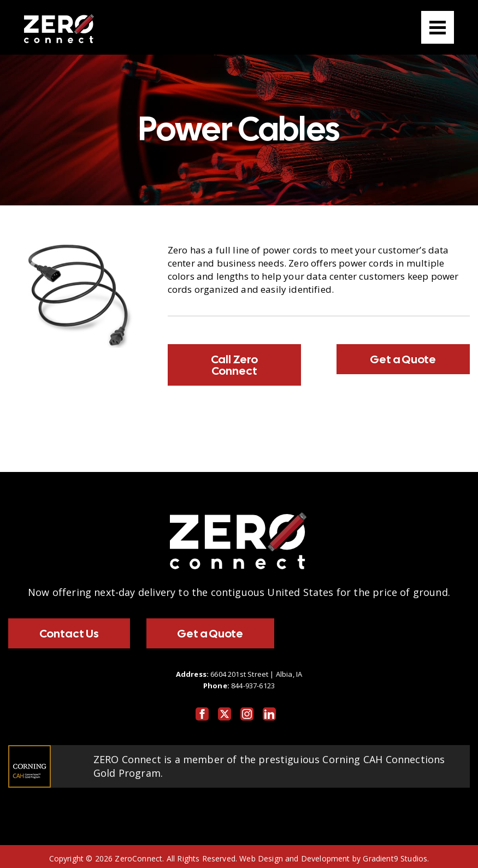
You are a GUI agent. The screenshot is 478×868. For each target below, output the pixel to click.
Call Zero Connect (234, 365)
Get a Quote (403, 359)
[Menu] (438, 27)
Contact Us (69, 633)
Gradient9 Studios (395, 858)
